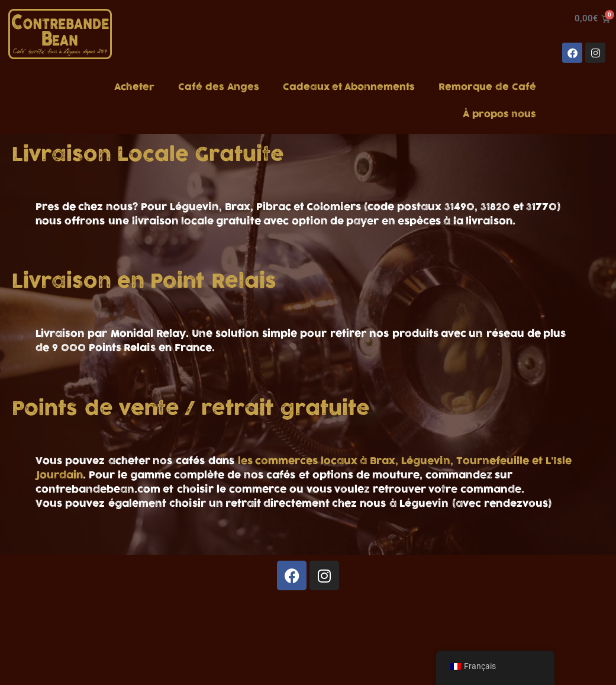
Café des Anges (219, 87)
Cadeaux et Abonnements (349, 87)
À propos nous (499, 114)
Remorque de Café (487, 87)
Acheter (134, 87)
